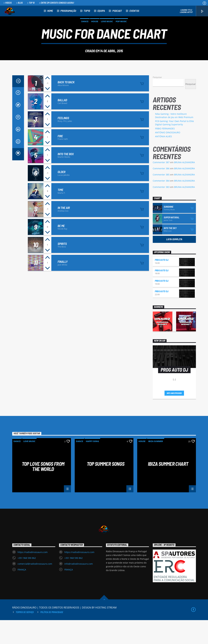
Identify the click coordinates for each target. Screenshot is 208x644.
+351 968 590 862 (27, 582)
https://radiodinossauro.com (33, 576)
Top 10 (31, 3)
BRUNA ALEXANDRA (184, 186)
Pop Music (121, 33)
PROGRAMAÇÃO (68, 11)
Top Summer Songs (106, 488)
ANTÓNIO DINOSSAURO (168, 156)
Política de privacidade (52, 636)
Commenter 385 (161, 198)
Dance (85, 33)
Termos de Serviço (25, 636)
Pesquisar (157, 101)
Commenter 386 (161, 192)
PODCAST (117, 11)
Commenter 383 (161, 211)
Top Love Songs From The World (43, 490)
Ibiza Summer (156, 465)
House (95, 33)
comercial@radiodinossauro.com (35, 588)
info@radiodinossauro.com (79, 588)
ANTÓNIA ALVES (163, 160)
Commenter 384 (161, 205)
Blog (19, 3)
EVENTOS (134, 11)
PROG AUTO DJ (162, 284)
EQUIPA (101, 11)
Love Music (107, 33)
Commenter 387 (161, 186)
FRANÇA (22, 593)
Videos (7, 3)
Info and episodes (174, 417)
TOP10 (87, 11)
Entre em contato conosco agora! (56, 3)
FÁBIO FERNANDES (165, 152)
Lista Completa (174, 263)
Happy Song (92, 465)
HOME (50, 11)
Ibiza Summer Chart (168, 488)
